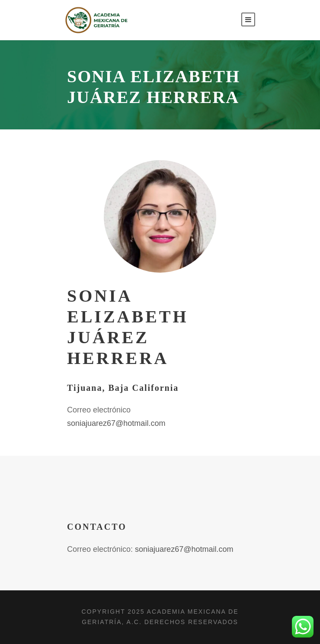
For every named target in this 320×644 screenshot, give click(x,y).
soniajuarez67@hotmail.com (116, 423)
